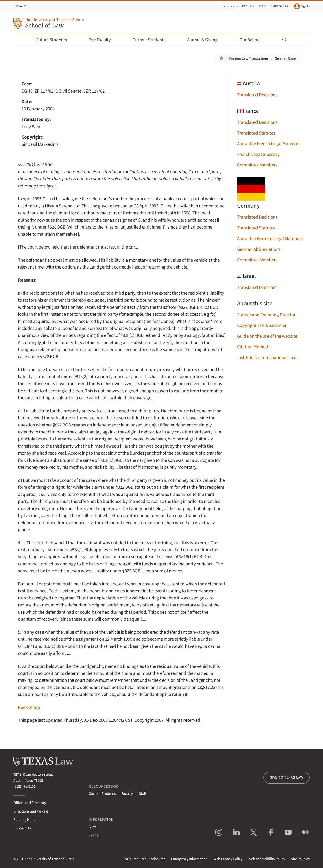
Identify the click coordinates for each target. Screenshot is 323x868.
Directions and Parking (31, 811)
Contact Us (22, 828)
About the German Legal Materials (270, 239)
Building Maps (24, 820)
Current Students (152, 40)
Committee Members (257, 165)
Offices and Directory (30, 803)
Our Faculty (103, 40)
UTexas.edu (21, 6)
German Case (285, 58)
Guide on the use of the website (267, 336)
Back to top (29, 707)
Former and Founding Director (266, 315)
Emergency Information (189, 859)
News (93, 827)
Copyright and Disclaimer (262, 325)
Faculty (249, 6)
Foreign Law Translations (249, 58)
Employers (279, 6)
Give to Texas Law (286, 777)
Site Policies (300, 859)
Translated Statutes (256, 133)
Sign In (302, 6)
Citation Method (253, 347)
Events (94, 835)
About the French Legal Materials (269, 144)
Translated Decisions (257, 95)
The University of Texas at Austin (50, 859)
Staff (263, 6)
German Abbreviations (259, 249)
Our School (253, 40)
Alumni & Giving (205, 40)
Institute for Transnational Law (267, 358)
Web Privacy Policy (228, 859)
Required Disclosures (145, 859)
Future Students (55, 40)
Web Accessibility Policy (267, 859)
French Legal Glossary (258, 154)
